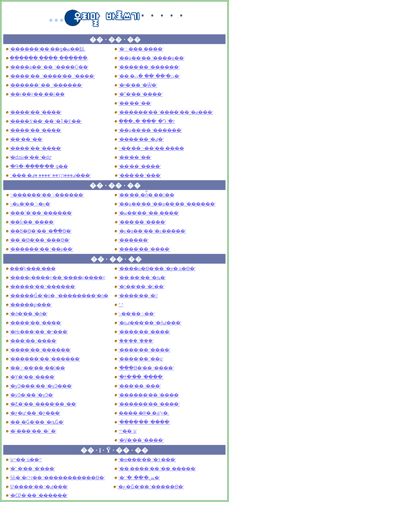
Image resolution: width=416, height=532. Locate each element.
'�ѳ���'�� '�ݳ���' (147, 460)
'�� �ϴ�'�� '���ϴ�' (40, 240)
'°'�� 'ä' (128, 431)
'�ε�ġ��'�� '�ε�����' (152, 231)
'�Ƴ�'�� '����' (32, 377)
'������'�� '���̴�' (149, 404)
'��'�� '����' (140, 166)
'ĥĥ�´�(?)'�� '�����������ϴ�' (57, 478)
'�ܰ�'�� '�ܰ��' (136, 341)
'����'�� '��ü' (141, 359)
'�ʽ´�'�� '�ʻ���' (32, 469)
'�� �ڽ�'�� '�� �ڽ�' (149, 76)
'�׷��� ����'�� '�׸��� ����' (141, 49)
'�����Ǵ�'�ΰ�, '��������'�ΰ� (59, 296)
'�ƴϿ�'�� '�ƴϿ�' (32, 395)
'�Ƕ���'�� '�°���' (39, 332)
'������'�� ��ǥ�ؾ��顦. (47, 49)
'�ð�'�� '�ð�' (29, 314)
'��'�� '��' (135, 103)
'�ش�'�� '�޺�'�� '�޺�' (139, 478)
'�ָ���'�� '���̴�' (144, 422)
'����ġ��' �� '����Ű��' (49, 67)
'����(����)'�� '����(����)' (58, 278)
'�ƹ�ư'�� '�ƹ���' (35, 413)
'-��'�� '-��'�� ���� (151, 148)
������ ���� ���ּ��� (49, 58)
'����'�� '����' (36, 112)
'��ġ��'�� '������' (150, 130)
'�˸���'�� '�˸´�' (33, 431)
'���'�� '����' (142, 222)
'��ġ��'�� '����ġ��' (152, 58)
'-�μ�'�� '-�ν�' (30, 204)
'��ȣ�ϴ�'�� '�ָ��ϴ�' (41, 231)
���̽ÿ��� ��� (33, 269)
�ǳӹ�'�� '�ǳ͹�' (31, 157)
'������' (134, 240)
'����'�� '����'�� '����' (52, 76)
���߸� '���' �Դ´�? (147, 121)
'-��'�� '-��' (137, 314)
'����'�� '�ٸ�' (141, 139)
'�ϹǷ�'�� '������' (39, 495)
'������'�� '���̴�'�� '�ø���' (166, 112)
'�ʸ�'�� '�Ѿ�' (138, 85)
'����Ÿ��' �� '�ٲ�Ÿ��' (46, 121)
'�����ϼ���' (31, 305)
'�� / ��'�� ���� (37, 368)
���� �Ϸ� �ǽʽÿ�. (144, 413)
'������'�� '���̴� (149, 395)
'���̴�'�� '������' (40, 350)
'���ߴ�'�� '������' (41, 213)
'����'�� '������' (149, 67)
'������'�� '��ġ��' (41, 249)
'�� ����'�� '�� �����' (157, 469)
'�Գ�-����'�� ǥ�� (39, 166)
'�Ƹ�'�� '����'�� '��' (43, 404)
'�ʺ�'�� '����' (141, 94)
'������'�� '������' (45, 359)
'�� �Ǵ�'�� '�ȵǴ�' (37, 422)
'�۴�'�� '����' (141, 377)
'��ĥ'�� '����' (32, 222)
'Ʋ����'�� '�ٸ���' (39, 487)
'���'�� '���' (142, 287)
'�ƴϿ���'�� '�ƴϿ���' (41, 386)
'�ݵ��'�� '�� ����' (149, 213)
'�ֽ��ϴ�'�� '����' (146, 368)
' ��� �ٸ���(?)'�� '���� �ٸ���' (50, 175)
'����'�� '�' (138, 296)
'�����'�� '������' (43, 287)
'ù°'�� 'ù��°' (26, 460)
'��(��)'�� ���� (37, 94)
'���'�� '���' (140, 175)
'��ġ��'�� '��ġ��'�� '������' (167, 204)
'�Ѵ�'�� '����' (141, 440)
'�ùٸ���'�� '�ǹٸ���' (150, 323)
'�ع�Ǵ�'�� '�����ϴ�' (150, 487)
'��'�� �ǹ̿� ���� (146, 195)
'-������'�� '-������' (47, 195)
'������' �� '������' (46, 85)
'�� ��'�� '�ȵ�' (142, 278)
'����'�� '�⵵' (121, 305)
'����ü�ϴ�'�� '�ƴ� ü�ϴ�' (157, 269)
